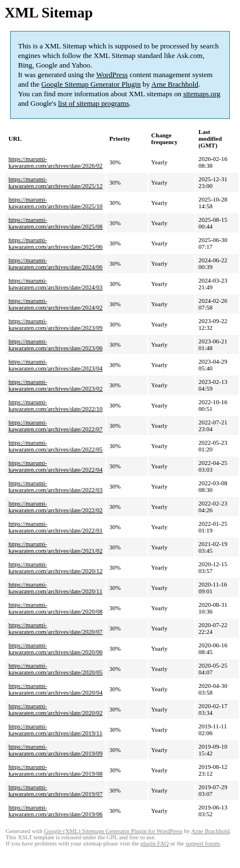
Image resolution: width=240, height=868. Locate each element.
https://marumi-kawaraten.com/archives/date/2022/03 (55, 486)
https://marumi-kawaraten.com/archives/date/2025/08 (55, 223)
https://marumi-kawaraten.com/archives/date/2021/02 (55, 547)
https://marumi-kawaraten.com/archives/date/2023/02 (55, 385)
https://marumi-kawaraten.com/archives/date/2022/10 (55, 405)
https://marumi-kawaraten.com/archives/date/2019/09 (55, 750)
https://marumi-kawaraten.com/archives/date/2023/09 (55, 324)
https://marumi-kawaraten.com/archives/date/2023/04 (55, 365)
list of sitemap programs (94, 103)
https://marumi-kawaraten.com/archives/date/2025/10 (55, 203)
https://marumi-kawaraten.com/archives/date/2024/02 (55, 304)
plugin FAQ (154, 844)
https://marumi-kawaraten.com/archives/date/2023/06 (55, 344)
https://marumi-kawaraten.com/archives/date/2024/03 (55, 284)
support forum (203, 844)
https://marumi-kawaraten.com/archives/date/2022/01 (55, 527)
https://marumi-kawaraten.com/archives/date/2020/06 (55, 648)
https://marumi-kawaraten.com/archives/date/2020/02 (55, 709)
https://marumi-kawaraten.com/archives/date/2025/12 (55, 182)
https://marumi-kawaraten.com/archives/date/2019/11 (55, 730)
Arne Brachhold (175, 84)
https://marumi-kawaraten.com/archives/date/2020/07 (55, 628)
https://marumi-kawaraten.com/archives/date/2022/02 (55, 507)
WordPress (112, 75)
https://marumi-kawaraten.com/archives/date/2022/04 (55, 466)
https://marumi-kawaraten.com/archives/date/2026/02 (55, 162)
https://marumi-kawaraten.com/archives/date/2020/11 (55, 588)
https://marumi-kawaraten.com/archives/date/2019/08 (55, 770)
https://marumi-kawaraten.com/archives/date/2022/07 (55, 426)
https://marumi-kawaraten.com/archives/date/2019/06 (55, 811)
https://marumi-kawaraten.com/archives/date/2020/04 (55, 689)
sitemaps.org (202, 94)
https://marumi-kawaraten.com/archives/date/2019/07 (55, 790)
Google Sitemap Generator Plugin (91, 84)
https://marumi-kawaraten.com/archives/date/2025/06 (55, 243)
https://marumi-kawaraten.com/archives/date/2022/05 (55, 446)
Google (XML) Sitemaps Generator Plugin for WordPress (113, 831)
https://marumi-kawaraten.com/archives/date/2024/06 (55, 263)
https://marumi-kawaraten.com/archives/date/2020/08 (55, 608)
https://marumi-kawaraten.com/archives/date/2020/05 (55, 669)
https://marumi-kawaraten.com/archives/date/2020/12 (55, 567)
